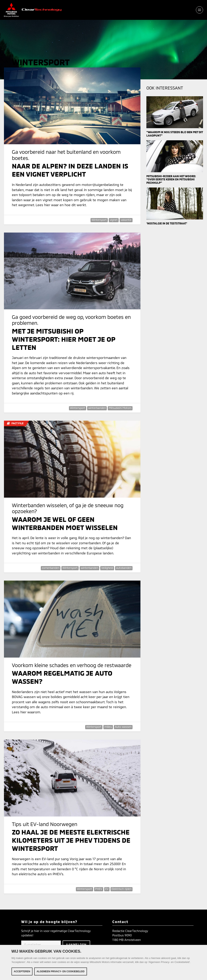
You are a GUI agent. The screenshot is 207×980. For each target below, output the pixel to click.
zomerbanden (51, 568)
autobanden (124, 568)
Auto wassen (123, 727)
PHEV (99, 889)
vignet (114, 220)
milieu (108, 727)
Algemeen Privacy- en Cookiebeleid (61, 971)
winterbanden (97, 408)
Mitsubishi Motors (120, 408)
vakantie (126, 220)
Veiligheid (107, 568)
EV (107, 889)
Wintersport (99, 220)
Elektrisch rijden (122, 889)
